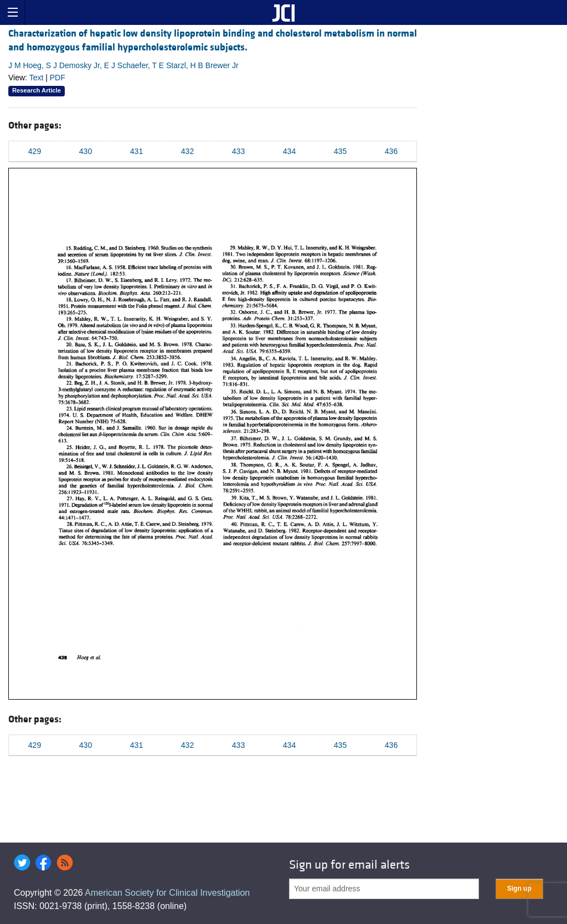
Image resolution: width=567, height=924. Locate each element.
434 (289, 151)
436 (391, 151)
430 (86, 151)
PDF (58, 78)
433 (238, 151)
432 (187, 151)
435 (340, 151)
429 (35, 151)
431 (136, 151)
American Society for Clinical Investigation (167, 893)
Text (37, 78)
